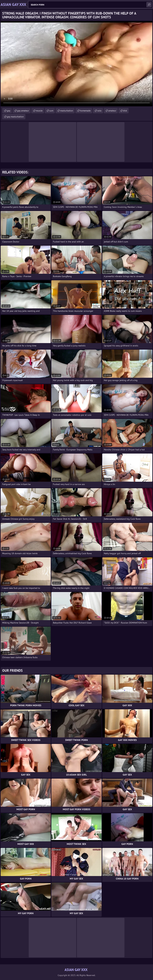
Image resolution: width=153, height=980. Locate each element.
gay (9, 111)
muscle (39, 111)
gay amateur (23, 111)
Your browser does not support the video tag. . (76, 64)
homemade (85, 111)
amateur (112, 111)
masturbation (67, 111)
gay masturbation (15, 117)
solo (99, 111)
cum (51, 111)
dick (125, 111)
